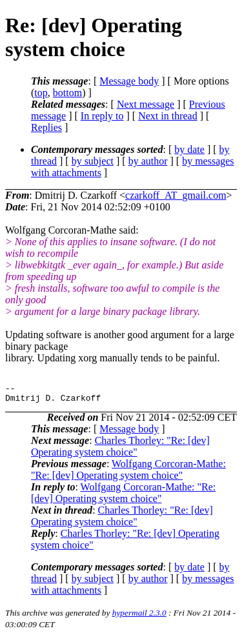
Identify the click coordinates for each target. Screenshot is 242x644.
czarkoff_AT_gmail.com (176, 195)
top (41, 93)
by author (148, 161)
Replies (46, 127)
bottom (67, 93)
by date (189, 149)
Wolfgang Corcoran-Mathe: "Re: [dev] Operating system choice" (128, 473)
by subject (93, 161)
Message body (129, 81)
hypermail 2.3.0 (139, 617)
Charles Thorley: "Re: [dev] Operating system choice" (120, 450)
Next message (146, 104)
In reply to (102, 116)
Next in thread (168, 116)
